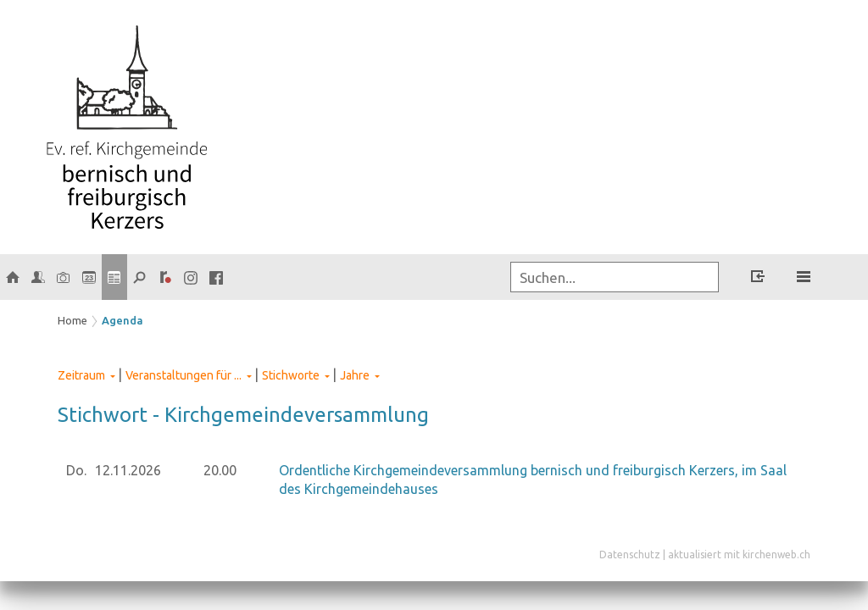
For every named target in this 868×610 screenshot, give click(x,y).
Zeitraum (81, 375)
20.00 (220, 470)
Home (72, 320)
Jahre (355, 375)
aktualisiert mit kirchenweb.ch (739, 555)
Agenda (122, 320)
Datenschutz (630, 555)
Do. (76, 470)
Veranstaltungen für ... (184, 375)
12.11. (128, 470)
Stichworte (291, 375)
